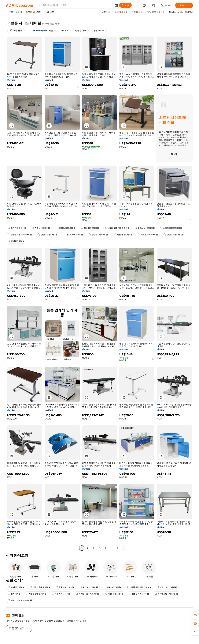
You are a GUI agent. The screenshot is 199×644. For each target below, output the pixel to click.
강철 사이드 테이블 (113, 587)
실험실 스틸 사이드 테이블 (20, 235)
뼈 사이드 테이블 (16, 241)
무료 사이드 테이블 (61, 594)
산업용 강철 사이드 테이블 (117, 228)
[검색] (125, 5)
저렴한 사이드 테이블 (65, 228)
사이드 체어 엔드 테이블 (171, 228)
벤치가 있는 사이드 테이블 (20, 600)
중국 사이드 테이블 (65, 587)
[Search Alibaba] (77, 5)
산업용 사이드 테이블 (47, 235)
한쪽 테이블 (14, 594)
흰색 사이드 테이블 (41, 228)
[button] (116, 5)
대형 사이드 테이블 (114, 594)
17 (117, 548)
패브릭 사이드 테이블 (73, 235)
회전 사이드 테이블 (123, 235)
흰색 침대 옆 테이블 (90, 228)
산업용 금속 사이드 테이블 (139, 587)
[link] (195, 616)
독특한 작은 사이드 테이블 (88, 594)
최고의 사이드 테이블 (145, 228)
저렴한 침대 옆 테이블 (40, 587)
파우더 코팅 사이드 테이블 (167, 594)
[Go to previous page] (76, 548)
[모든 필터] (16, 30)
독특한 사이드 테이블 (148, 235)
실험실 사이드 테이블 (139, 594)
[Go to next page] (123, 548)
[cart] (154, 6)
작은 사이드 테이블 (17, 228)
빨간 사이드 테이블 (89, 587)
